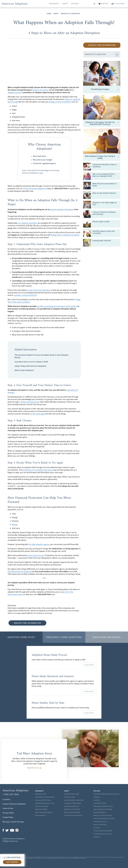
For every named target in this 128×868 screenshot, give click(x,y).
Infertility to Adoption (70, 14)
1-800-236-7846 (11, 794)
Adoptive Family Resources (73, 816)
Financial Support (41, 809)
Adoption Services (100, 812)
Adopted (96, 800)
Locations (6, 799)
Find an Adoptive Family (43, 800)
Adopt (65, 4)
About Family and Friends (44, 812)
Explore (75, 4)
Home (49, 14)
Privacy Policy (8, 813)
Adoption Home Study (21, 637)
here (41, 173)
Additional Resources (107, 637)
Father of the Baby (42, 806)
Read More (89, 665)
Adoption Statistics (100, 822)
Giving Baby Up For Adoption (45, 797)
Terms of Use (8, 808)
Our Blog (97, 837)
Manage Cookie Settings (13, 822)
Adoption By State (100, 803)
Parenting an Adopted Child (103, 806)
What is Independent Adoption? (104, 819)
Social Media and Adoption (103, 831)
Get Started (12, 862)
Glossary (97, 828)
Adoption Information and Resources (106, 794)
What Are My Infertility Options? (104, 193)
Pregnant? (54, 4)
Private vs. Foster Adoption (103, 816)
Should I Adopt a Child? (101, 222)
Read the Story (34, 768)
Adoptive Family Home (72, 794)
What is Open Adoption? (24, 370)
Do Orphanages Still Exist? (103, 834)
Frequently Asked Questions (64, 637)
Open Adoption (40, 816)
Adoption (97, 797)
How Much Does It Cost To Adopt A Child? (31, 362)
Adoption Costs (70, 797)
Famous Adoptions (100, 825)
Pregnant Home (41, 794)
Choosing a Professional (73, 803)
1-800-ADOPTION (12, 857)
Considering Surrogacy (105, 89)
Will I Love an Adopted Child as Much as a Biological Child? (104, 175)
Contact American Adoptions (14, 804)
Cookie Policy (8, 817)
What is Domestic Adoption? (74, 800)
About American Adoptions (103, 809)
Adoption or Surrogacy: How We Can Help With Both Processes (102, 123)
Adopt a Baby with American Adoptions (31, 366)
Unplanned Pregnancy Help (45, 803)
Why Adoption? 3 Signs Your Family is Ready (102, 157)
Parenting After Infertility (102, 241)
